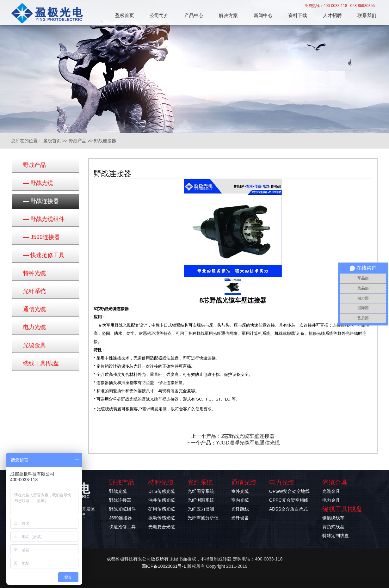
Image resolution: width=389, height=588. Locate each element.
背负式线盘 (333, 527)
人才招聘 (332, 15)
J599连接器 (41, 237)
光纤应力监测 (201, 509)
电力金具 (331, 500)
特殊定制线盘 (336, 536)
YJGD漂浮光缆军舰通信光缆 (248, 443)
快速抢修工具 (44, 255)
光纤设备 (240, 518)
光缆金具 (34, 345)
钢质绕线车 (333, 518)
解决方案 (228, 15)
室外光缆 (240, 491)
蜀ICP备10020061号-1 (164, 566)
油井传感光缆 (162, 500)
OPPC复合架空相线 (289, 500)
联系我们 (367, 15)
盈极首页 (125, 15)
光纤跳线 (240, 509)
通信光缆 (34, 309)
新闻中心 (263, 15)
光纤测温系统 (201, 500)
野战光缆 (38, 183)
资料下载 (298, 15)
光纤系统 (34, 291)
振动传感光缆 (162, 518)
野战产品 (77, 141)
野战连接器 (105, 141)
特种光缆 (34, 273)
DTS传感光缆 (162, 491)
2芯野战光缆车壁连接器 (248, 436)
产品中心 (194, 15)
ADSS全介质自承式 (288, 509)
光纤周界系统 (201, 491)
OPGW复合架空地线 (289, 491)
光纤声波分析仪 (203, 518)
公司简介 (159, 15)
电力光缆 (34, 327)
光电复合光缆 (162, 527)
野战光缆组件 (44, 219)
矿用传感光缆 (162, 509)
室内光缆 (240, 500)
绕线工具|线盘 (41, 363)
